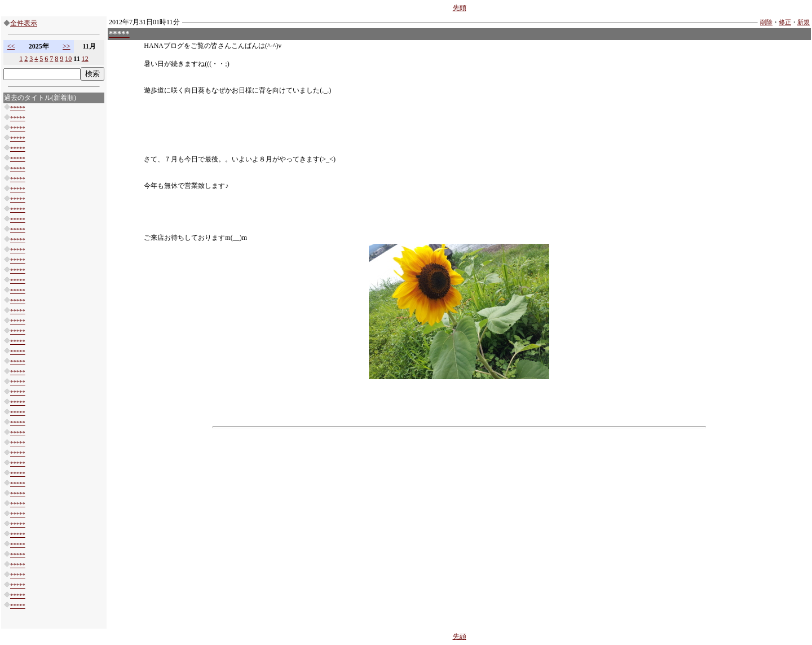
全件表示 (24, 23)
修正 (785, 22)
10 (68, 59)
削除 (766, 22)
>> (67, 46)
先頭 (460, 8)
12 (85, 59)
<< (11, 46)
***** (18, 108)
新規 (804, 22)
